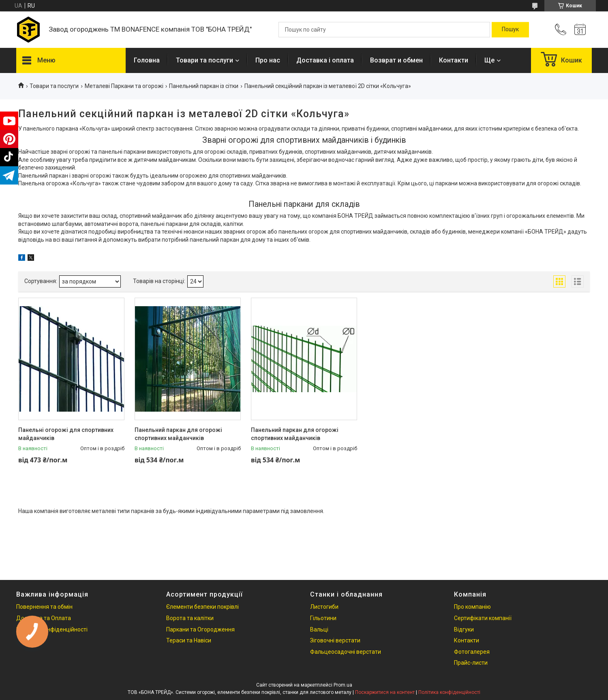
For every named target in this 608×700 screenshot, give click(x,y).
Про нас (268, 60)
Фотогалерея (472, 652)
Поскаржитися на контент (385, 692)
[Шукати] (510, 30)
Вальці (319, 629)
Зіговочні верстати (335, 640)
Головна (147, 60)
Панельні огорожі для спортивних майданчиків (66, 434)
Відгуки (464, 629)
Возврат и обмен (396, 60)
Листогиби (324, 607)
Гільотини (323, 618)
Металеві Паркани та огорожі (124, 86)
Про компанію (472, 607)
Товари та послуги (204, 60)
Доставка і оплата (325, 60)
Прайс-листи (471, 663)
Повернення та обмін (44, 607)
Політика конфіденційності (449, 692)
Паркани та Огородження (200, 629)
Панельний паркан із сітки (204, 86)
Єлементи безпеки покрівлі (202, 607)
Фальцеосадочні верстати (346, 652)
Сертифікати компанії (483, 618)
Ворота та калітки (190, 618)
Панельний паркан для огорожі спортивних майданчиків (178, 434)
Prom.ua (343, 685)
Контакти (454, 60)
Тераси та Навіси (189, 640)
